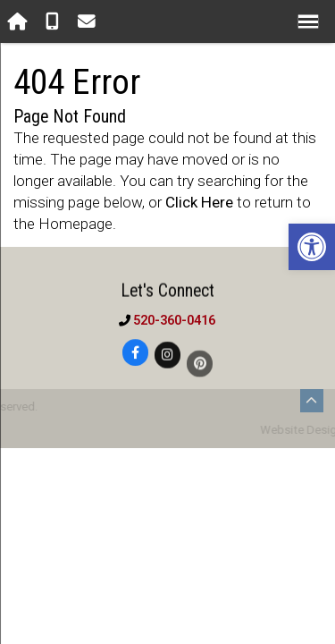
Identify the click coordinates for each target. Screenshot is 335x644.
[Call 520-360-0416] (54, 21)
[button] (312, 247)
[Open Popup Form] (89, 21)
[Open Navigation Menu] (309, 21)
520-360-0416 (174, 321)
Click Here (199, 202)
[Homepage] (19, 21)
